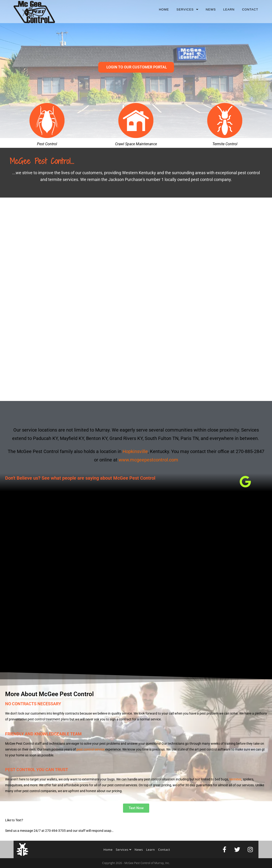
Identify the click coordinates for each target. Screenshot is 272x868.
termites (235, 779)
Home (108, 850)
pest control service (91, 749)
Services (124, 850)
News (139, 850)
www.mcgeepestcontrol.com (148, 460)
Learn (151, 850)
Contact (164, 850)
